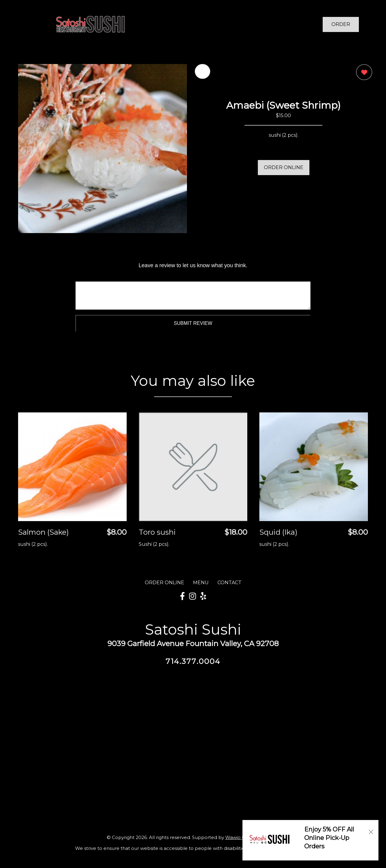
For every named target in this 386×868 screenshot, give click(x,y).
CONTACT (229, 583)
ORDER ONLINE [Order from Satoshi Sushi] (165, 583)
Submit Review (193, 323)
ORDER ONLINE (284, 167)
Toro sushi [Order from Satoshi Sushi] (157, 532)
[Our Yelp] (203, 596)
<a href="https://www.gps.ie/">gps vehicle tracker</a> (193, 735)
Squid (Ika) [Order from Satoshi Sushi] (278, 532)
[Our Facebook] (182, 596)
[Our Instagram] (193, 596)
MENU (201, 583)
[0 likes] (363, 73)
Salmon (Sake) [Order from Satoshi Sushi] (43, 532)
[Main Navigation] (29, 24)
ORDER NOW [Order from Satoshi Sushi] (341, 27)
